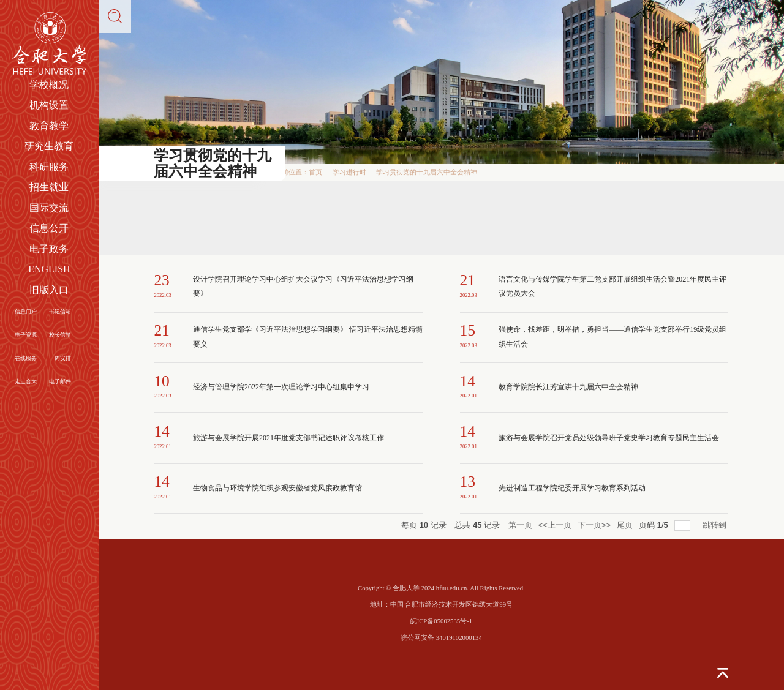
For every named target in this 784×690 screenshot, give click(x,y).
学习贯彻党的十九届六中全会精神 (427, 172)
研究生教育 (49, 146)
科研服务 (49, 167)
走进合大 (26, 381)
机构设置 (49, 105)
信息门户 (26, 312)
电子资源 (26, 335)
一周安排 (60, 358)
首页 (315, 172)
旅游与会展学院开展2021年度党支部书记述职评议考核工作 (288, 438)
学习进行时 (349, 172)
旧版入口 (49, 290)
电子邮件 (60, 381)
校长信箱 (60, 335)
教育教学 (49, 126)
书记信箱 (60, 312)
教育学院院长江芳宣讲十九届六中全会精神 (568, 387)
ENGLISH (49, 269)
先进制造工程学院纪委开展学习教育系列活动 (572, 488)
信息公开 (49, 228)
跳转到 (716, 525)
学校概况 (49, 85)
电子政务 (49, 249)
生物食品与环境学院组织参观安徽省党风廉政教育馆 (277, 488)
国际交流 (49, 208)
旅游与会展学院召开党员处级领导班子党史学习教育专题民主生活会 (609, 438)
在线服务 (26, 358)
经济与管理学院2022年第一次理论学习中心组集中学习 (281, 387)
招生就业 (49, 187)
